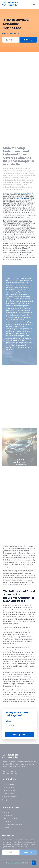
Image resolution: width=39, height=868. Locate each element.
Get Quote (28, 40)
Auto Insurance (14, 34)
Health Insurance (10, 791)
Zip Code (8, 721)
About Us (7, 812)
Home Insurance (10, 788)
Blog (6, 800)
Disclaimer (8, 822)
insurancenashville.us (14, 863)
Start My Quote (19, 735)
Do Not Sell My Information (13, 825)
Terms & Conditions (11, 818)
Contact (7, 828)
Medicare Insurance (11, 797)
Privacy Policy (9, 815)
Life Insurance (9, 794)
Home (4, 34)
